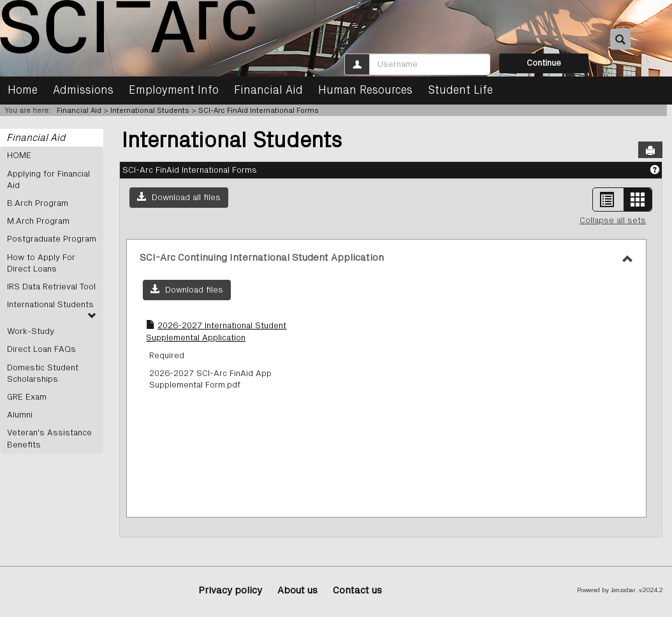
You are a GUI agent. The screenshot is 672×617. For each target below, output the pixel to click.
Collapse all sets (613, 221)
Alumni (20, 415)
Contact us (357, 590)
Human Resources (365, 91)
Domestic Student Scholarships (43, 374)
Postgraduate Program (52, 239)
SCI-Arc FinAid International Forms (259, 110)
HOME (19, 156)
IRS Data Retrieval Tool (51, 287)
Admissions (83, 91)
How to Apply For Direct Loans (41, 263)
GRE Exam (27, 397)
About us (297, 590)
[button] (179, 198)
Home (23, 91)
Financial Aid (268, 91)
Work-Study (31, 331)
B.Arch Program (38, 203)
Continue (544, 63)
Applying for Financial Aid (48, 180)
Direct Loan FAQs (41, 349)
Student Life (460, 91)
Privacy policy (230, 590)
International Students (150, 110)
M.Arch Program (38, 221)
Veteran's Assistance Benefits (49, 439)
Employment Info (174, 91)
